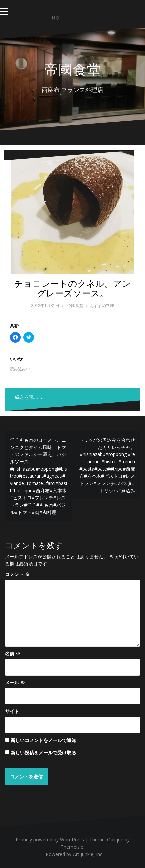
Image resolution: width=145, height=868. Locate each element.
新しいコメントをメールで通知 (43, 740)
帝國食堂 (72, 69)
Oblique (115, 839)
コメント (17, 574)
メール (15, 682)
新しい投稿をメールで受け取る (43, 752)
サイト (12, 711)
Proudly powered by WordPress (50, 839)
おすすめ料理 (102, 306)
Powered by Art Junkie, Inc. (75, 854)
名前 (13, 653)
